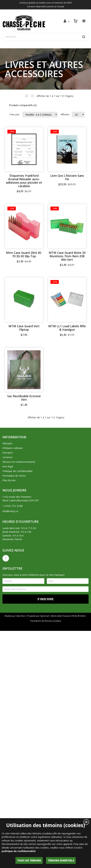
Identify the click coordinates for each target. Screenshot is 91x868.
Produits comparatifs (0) (23, 105)
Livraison (7, 668)
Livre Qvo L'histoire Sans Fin (24, 254)
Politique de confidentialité (17, 682)
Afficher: (65, 114)
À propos (8, 663)
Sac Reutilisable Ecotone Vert (24, 608)
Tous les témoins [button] (29, 860)
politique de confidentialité (19, 851)
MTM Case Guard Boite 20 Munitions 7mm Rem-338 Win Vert (24, 396)
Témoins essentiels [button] (61, 860)
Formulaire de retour (14, 686)
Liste (32, 96)
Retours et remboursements (19, 672)
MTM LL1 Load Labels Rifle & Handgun (24, 538)
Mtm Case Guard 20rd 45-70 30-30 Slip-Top (24, 325)
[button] (86, 822)
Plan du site (9, 691)
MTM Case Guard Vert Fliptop (24, 468)
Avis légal (8, 677)
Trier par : (15, 114)
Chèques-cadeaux (13, 658)
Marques (7, 654)
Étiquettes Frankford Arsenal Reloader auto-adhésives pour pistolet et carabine (24, 181)
